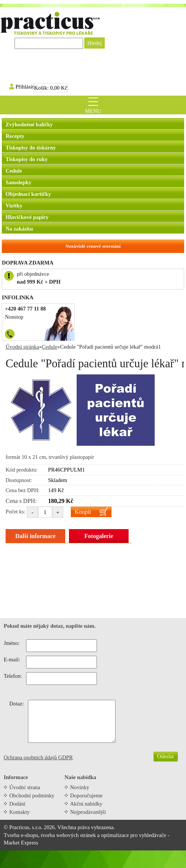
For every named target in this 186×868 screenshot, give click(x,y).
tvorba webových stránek (68, 835)
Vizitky (14, 206)
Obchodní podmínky (32, 796)
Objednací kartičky (28, 194)
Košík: (51, 88)
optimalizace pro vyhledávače (134, 835)
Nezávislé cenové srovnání (93, 246)
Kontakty (20, 812)
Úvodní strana (25, 787)
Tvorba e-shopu (21, 835)
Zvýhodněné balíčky (29, 124)
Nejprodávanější (88, 812)
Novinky (80, 787)
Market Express (21, 843)
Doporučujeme (86, 796)
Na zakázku (19, 229)
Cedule (14, 171)
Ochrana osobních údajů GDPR (38, 757)
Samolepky (18, 182)
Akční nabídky (86, 804)
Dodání (17, 804)
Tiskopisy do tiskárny (31, 148)
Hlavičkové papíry (27, 217)
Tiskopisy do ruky (27, 159)
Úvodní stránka (22, 347)
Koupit (83, 512)
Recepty (15, 136)
